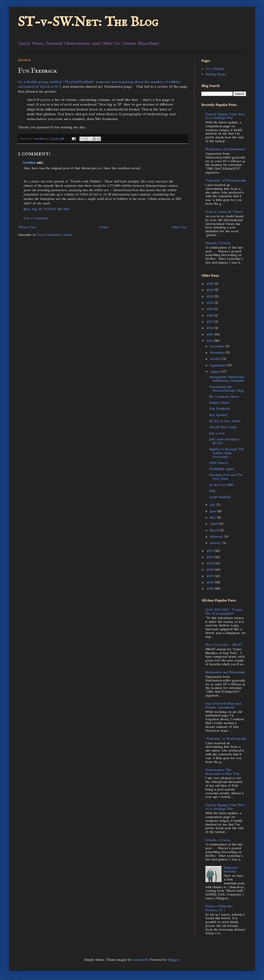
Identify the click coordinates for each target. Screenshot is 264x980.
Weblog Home (216, 74)
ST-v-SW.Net (215, 69)
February (217, 537)
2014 (210, 341)
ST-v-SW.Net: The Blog (88, 22)
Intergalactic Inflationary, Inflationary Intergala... (227, 379)
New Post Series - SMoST (224, 645)
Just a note (217, 433)
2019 (210, 309)
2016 (210, 328)
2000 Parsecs (219, 463)
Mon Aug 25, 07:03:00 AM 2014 (47, 209)
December (218, 346)
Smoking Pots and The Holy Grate (226, 477)
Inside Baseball (220, 497)
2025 (210, 284)
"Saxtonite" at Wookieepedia (226, 181)
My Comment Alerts (224, 397)
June (214, 511)
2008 (210, 570)
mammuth (140, 960)
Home (104, 227)
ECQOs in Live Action (225, 421)
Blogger (174, 960)
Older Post (179, 227)
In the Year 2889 (221, 485)
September (218, 365)
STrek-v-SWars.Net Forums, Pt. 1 (219, 908)
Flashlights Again (221, 469)
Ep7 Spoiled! (218, 415)
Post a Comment (36, 218)
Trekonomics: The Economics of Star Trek (222, 772)
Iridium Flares (219, 403)
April (214, 524)
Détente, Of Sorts (218, 243)
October (216, 359)
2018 (210, 316)
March (215, 530)
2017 (210, 322)
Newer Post (27, 227)
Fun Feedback (220, 409)
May (213, 518)
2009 (210, 563)
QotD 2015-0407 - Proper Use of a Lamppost (224, 612)
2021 (210, 303)
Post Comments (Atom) (55, 235)
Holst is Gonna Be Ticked (224, 212)
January (216, 543)
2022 (210, 297)
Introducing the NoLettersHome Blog (226, 389)
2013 (210, 551)
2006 (210, 582)
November (218, 353)
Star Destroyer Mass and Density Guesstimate (223, 705)
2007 (210, 576)
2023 (210, 290)
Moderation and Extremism (225, 149)
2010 (210, 557)
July (213, 505)
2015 (210, 335)
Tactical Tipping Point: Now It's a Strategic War (225, 116)
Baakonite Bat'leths (231, 870)
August (216, 372)
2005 (210, 589)
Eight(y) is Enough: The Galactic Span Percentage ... (227, 453)
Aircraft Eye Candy (223, 427)
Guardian (29, 163)
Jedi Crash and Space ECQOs (224, 441)
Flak (212, 491)
